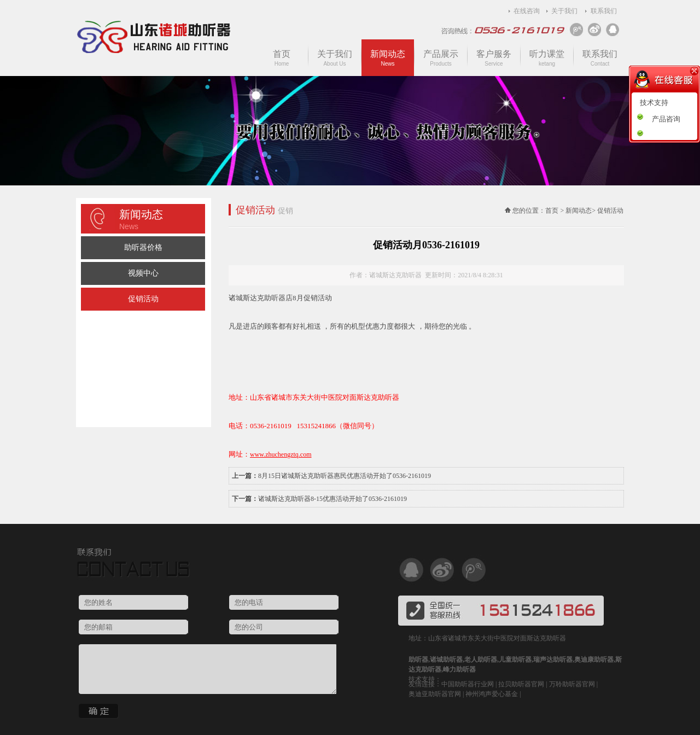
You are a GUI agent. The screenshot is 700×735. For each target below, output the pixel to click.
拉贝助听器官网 (521, 684)
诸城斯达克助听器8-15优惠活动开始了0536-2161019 (332, 499)
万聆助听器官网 (572, 684)
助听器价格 (143, 247)
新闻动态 (388, 58)
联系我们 (604, 11)
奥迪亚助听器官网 (435, 694)
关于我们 (564, 11)
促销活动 (143, 299)
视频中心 (143, 273)
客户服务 (494, 58)
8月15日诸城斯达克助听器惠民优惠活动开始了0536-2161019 (345, 476)
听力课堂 (547, 58)
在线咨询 (527, 11)
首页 (282, 58)
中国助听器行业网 (468, 684)
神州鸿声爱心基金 (492, 694)
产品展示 (441, 58)
